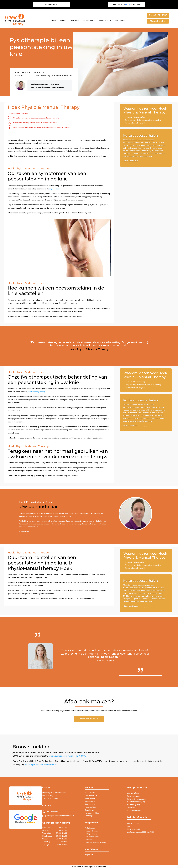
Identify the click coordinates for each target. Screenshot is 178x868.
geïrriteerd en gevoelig (36, 392)
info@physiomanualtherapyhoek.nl (61, 816)
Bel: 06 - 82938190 (158, 15)
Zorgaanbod (88, 20)
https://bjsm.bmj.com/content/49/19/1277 (43, 765)
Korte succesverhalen (140, 136)
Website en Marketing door (89, 867)
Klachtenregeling (133, 805)
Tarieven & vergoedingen (136, 799)
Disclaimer (131, 807)
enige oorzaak (55, 189)
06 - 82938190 (53, 811)
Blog (116, 20)
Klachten (75, 20)
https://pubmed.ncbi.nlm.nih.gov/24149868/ (67, 756)
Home (54, 20)
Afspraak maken (158, 21)
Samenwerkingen (133, 796)
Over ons (63, 20)
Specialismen (104, 20)
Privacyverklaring (134, 810)
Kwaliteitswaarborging (136, 802)
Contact (123, 20)
